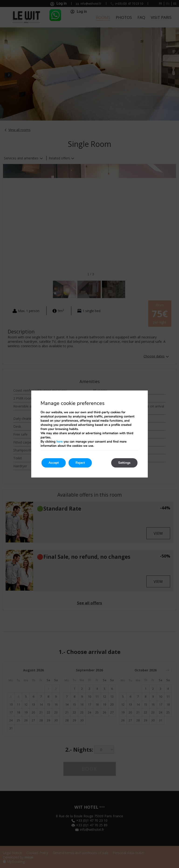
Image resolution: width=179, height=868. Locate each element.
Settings (124, 463)
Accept (54, 463)
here (60, 442)
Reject (80, 463)
